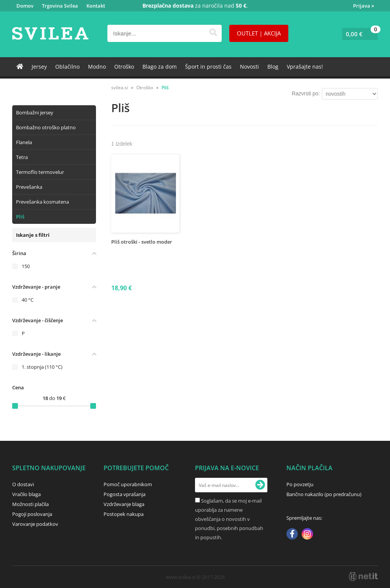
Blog (273, 67)
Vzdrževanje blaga (124, 504)
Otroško (124, 67)
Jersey (39, 67)
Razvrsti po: (306, 93)
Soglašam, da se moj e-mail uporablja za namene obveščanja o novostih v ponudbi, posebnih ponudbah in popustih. (229, 519)
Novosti (249, 67)
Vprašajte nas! (305, 67)
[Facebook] (292, 535)
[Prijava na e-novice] (260, 485)
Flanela (24, 142)
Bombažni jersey (35, 112)
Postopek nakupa (124, 514)
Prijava (364, 6)
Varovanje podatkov (35, 524)
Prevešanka (29, 187)
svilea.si (120, 88)
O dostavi (23, 484)
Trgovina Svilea (60, 6)
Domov (25, 6)
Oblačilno (67, 67)
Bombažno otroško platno (46, 127)
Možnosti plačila (30, 504)
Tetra (22, 157)
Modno (97, 67)
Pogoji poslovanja (32, 514)
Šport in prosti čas (208, 67)
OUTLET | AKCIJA (259, 33)
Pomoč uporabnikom (128, 484)
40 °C (28, 300)
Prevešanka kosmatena (42, 202)
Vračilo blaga (26, 494)
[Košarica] (358, 34)
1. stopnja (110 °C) (42, 367)
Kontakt (96, 6)
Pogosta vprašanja (125, 494)
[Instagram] (307, 535)
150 (26, 266)
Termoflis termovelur (40, 172)
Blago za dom (160, 67)
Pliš (20, 217)
